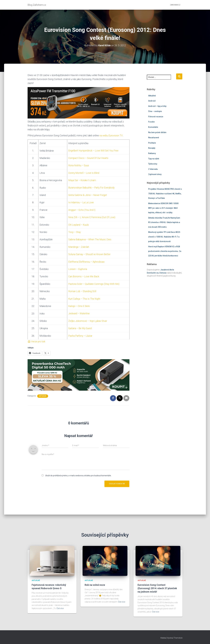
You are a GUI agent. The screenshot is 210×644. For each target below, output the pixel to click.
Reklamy (152, 153)
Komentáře (153, 127)
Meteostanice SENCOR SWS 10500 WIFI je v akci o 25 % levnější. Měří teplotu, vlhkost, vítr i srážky (163, 208)
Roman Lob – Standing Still (82, 290)
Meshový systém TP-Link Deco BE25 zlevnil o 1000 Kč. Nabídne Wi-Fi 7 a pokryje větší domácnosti (164, 237)
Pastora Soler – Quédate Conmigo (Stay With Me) (94, 283)
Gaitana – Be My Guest (80, 327)
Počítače (152, 143)
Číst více (60, 608)
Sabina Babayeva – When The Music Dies (90, 239)
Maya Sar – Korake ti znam (82, 180)
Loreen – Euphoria (78, 268)
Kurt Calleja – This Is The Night (84, 298)
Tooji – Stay (74, 232)
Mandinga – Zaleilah (79, 246)
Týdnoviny (153, 164)
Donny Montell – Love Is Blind (84, 173)
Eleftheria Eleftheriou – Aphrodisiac (87, 261)
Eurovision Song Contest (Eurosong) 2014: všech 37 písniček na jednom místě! (157, 588)
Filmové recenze (156, 117)
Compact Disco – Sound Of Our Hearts (88, 158)
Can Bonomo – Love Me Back (83, 276)
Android (152, 101)
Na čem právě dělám (157, 132)
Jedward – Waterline (79, 312)
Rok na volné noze (95, 585)
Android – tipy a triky (157, 106)
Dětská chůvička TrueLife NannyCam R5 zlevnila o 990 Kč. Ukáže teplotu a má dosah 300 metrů (164, 222)
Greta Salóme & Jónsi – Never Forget (88, 195)
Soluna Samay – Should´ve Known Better (89, 254)
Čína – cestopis (155, 111)
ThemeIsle (178, 638)
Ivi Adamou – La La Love (81, 202)
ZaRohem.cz (175, 5)
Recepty (152, 148)
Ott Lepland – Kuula (78, 224)
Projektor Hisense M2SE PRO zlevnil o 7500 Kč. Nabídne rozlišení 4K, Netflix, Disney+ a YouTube (165, 194)
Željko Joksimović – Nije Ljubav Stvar (88, 320)
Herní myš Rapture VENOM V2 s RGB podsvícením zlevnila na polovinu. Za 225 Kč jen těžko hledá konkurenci (165, 251)
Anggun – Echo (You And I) (82, 209)
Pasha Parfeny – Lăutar (80, 335)
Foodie (151, 122)
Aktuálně (43, 395)
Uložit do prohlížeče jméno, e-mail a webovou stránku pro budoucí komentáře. (78, 474)
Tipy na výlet (154, 159)
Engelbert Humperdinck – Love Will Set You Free (94, 151)
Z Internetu (153, 169)
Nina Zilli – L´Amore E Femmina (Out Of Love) (92, 217)
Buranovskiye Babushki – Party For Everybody (92, 187)
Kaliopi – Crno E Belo (79, 305)
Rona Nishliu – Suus (78, 165)
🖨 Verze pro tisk (37, 340)
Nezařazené (154, 138)
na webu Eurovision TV (111, 135)
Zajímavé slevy (155, 174)
